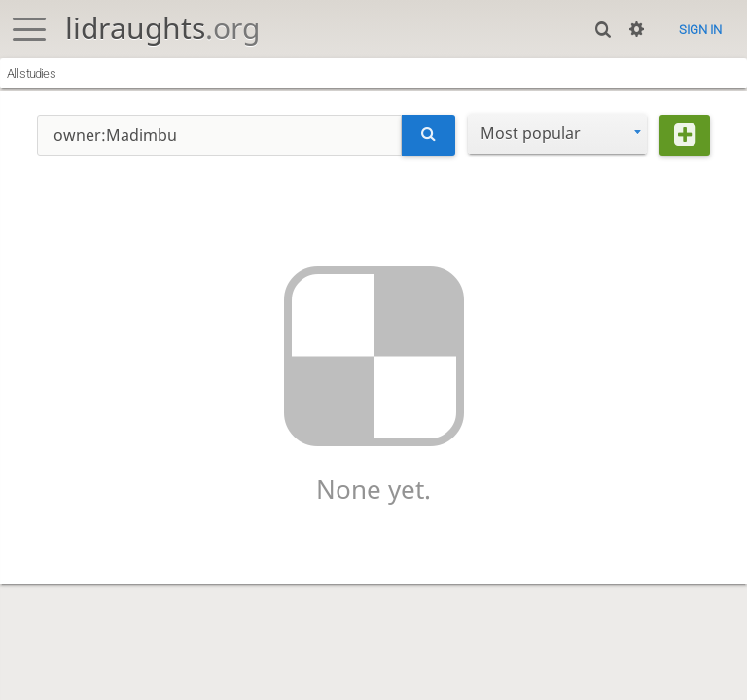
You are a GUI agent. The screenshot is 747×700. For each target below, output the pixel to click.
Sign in (700, 30)
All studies (31, 73)
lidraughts (162, 28)
